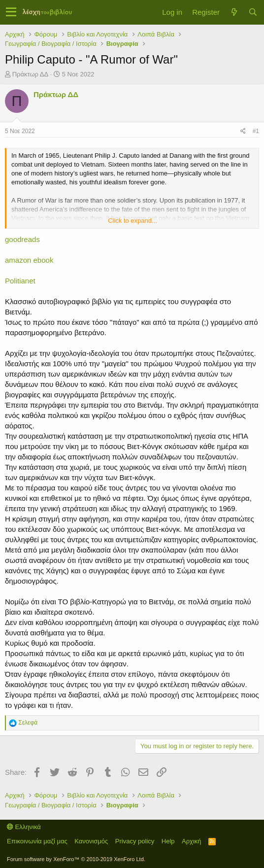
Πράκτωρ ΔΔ (31, 74)
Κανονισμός (91, 841)
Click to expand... (132, 221)
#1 (256, 131)
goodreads (22, 239)
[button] (11, 12)
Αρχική (192, 841)
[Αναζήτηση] (253, 12)
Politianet (20, 281)
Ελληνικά (24, 827)
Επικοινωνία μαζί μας (37, 841)
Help (168, 841)
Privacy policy (135, 841)
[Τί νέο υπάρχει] (234, 12)
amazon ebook (29, 260)
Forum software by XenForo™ (76, 859)
